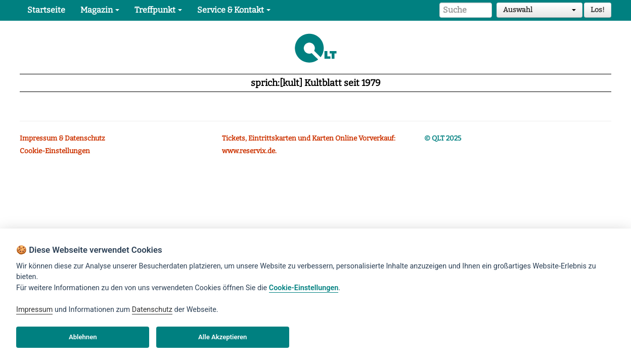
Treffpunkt (158, 10)
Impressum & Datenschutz (62, 138)
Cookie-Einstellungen (55, 151)
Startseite (46, 10)
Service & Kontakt (234, 10)
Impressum (34, 310)
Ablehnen (83, 337)
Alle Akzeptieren (222, 337)
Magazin (100, 10)
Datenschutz (152, 310)
